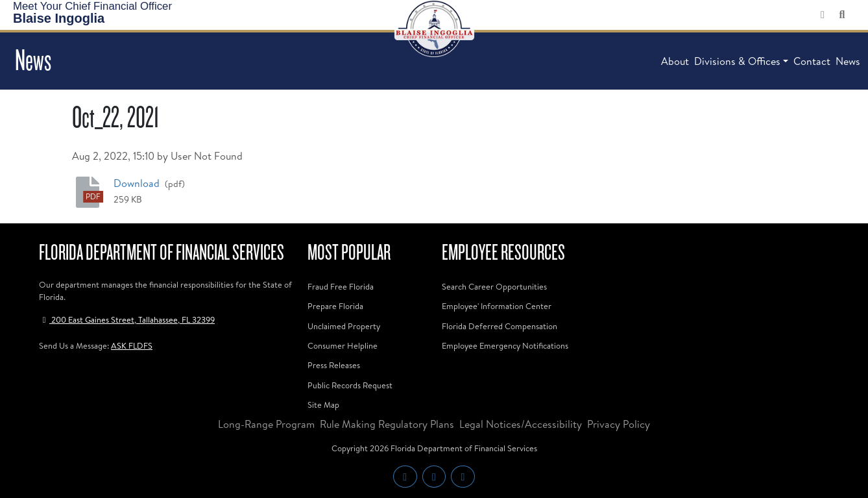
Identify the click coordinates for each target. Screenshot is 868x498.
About (675, 61)
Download (138, 183)
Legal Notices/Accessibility (521, 424)
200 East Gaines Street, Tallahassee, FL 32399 (127, 319)
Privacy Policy (619, 424)
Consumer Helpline (343, 345)
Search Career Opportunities (494, 286)
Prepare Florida (335, 306)
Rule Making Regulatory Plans (387, 424)
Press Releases (334, 365)
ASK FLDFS (132, 345)
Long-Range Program (266, 424)
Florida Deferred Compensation (500, 326)
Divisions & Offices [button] (737, 61)
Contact (812, 61)
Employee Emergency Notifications (505, 345)
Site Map (323, 405)
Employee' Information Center (497, 306)
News (848, 61)
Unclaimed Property (344, 326)
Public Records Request (350, 385)
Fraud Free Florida (341, 286)
